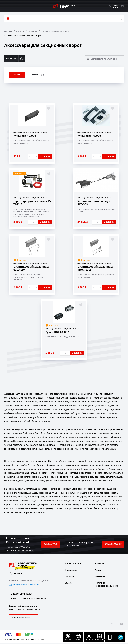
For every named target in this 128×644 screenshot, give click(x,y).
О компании (71, 570)
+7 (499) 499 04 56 (21, 595)
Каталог (20, 31)
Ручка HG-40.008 (25, 136)
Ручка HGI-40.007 (58, 332)
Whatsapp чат (51, 544)
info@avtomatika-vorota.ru (24, 585)
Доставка (69, 577)
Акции (98, 570)
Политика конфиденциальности (106, 585)
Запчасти (33, 31)
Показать (17, 75)
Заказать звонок (113, 544)
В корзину (45, 157)
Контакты (100, 577)
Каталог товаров (8, 18)
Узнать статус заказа (21, 619)
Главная (8, 31)
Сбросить (37, 75)
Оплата (68, 583)
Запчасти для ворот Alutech (55, 31)
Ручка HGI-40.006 (90, 136)
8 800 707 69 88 (28, 600)
